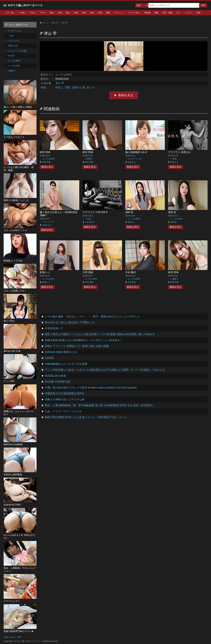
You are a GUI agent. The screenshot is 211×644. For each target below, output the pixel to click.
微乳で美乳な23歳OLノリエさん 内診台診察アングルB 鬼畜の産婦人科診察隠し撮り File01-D (100, 334)
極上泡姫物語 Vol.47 (137, 152)
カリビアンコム (135, 159)
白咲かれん (47, 225)
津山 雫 (55, 23)
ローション (119, 13)
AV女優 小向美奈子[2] (58, 382)
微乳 (108, 13)
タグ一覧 (10, 13)
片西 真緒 (88, 272)
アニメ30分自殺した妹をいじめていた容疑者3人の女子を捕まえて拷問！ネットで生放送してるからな (105, 370)
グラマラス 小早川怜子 (95, 212)
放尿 (199, 13)
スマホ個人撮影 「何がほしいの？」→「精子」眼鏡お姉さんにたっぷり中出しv (92, 316)
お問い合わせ (10, 637)
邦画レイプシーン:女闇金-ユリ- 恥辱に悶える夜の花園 (77, 346)
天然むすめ (13, 46)
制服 (156, 13)
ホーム (45, 23)
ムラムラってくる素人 (18, 51)
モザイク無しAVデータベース (25, 5)
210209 (49, 358)
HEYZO (11, 56)
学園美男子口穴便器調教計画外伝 (65, 393)
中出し (33, 13)
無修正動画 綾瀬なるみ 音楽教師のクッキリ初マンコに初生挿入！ (84, 340)
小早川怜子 (90, 222)
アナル (43, 13)
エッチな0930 (48, 159)
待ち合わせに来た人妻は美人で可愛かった (70, 322)
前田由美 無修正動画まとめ (61, 352)
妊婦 (76, 13)
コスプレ (188, 13)
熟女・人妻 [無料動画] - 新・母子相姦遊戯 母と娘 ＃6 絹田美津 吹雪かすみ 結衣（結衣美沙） (100, 405)
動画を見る (126, 95)
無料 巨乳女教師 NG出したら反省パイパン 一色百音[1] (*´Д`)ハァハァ (86, 417)
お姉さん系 (78, 87)
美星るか (174, 162)
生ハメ (91, 87)
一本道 (174, 159)
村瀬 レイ (45, 272)
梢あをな (132, 162)
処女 (52, 13)
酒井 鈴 (129, 212)
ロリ (178, 13)
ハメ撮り (22, 13)
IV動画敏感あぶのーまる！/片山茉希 (66, 364)
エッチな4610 (64, 75)
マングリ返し (134, 13)
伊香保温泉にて (54, 328)
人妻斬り (89, 159)
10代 (60, 13)
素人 (68, 13)
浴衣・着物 (167, 13)
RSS (19, 637)
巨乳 (100, 13)
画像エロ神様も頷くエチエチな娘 (65, 399)
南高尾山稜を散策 (55, 376)
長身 (84, 13)
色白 (92, 13)
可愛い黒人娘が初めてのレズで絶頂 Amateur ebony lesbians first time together (91, 388)
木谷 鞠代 (131, 272)
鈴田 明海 (45, 152)
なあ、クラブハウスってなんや (63, 411)
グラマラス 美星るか (180, 152)
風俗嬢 (147, 13)
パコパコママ (48, 222)
